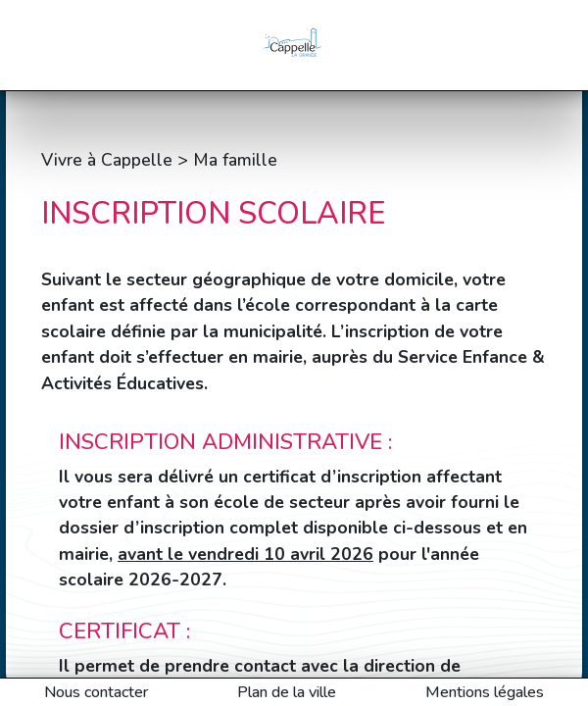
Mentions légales (485, 692)
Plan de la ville (287, 692)
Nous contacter (96, 692)
